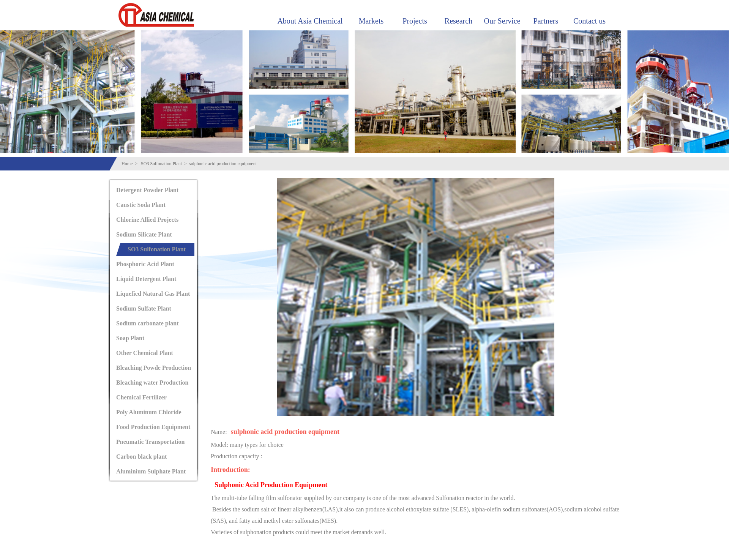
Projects (415, 21)
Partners (546, 21)
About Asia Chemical (310, 21)
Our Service (502, 21)
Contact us (589, 21)
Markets (371, 21)
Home (127, 164)
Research (458, 21)
